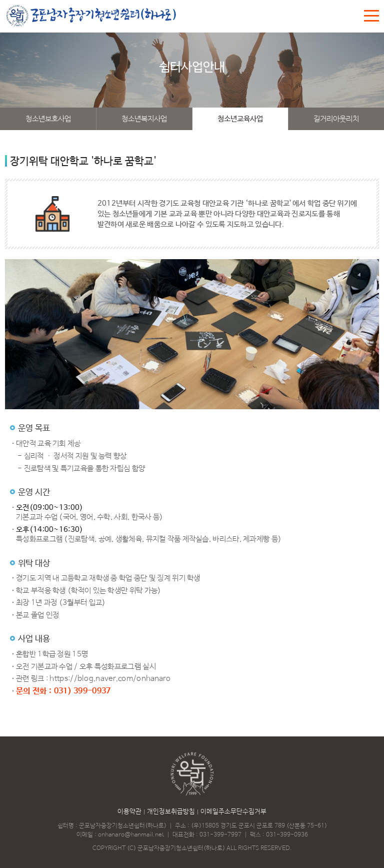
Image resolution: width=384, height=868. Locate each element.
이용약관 (129, 812)
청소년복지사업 (144, 119)
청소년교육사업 (240, 119)
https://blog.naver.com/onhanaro (110, 679)
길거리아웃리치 (336, 119)
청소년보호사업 (48, 119)
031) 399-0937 (82, 691)
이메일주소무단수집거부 (233, 812)
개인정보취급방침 (171, 812)
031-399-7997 (220, 835)
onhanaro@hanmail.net (131, 835)
